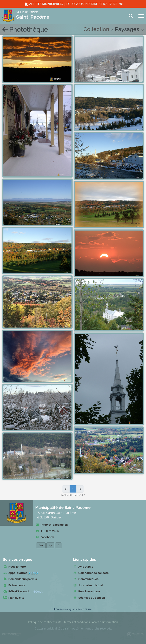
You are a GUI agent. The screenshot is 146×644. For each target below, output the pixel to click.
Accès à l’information (105, 622)
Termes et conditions (77, 622)
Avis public (83, 567)
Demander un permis (20, 579)
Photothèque (25, 29)
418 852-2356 (47, 531)
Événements (14, 585)
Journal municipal (88, 585)
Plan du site (14, 598)
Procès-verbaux (87, 592)
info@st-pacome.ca (52, 525)
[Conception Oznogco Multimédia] (12, 634)
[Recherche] (132, 16)
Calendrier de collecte (91, 573)
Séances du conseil (89, 598)
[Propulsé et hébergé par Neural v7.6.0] (135, 634)
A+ (50, 545)
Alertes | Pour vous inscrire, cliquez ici (73, 4)
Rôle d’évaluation (23, 592)
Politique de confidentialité (45, 622)
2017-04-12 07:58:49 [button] (73, 609)
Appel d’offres (21, 573)
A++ (41, 545)
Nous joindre (14, 567)
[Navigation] (141, 16)
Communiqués (86, 579)
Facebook (45, 537)
